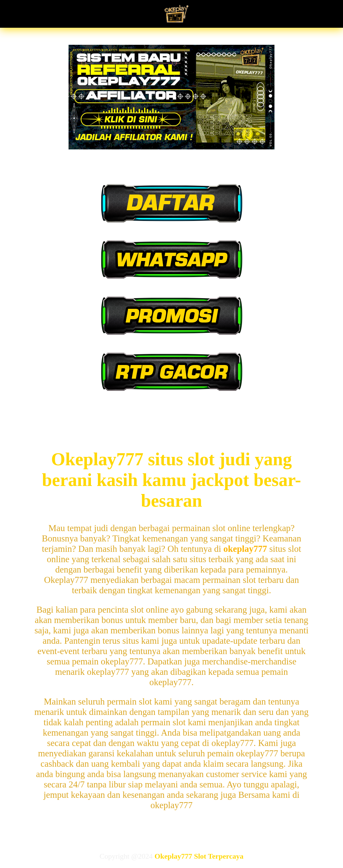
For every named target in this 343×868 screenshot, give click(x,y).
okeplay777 (245, 549)
